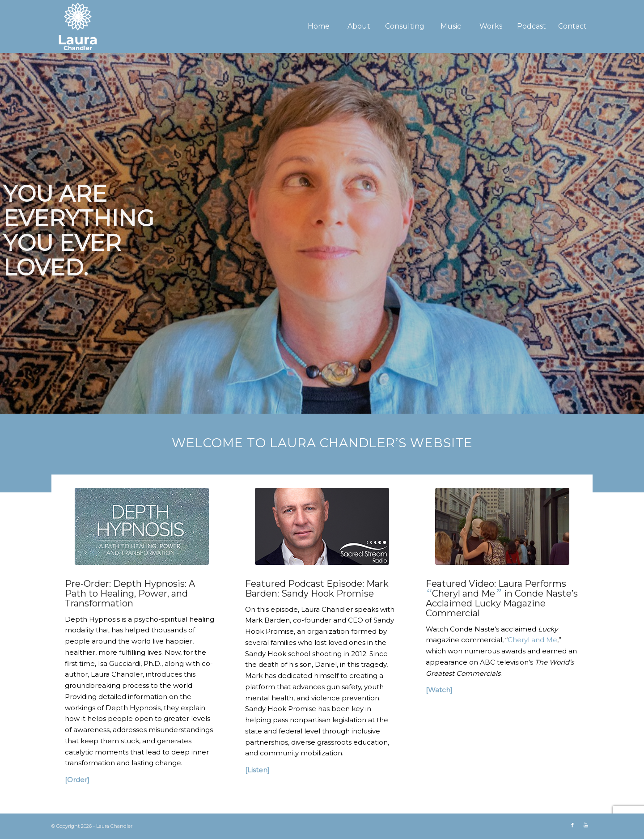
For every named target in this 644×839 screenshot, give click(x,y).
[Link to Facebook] (572, 825)
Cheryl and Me (532, 640)
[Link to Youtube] (586, 825)
